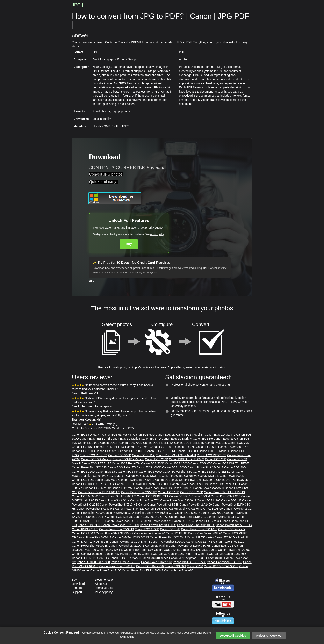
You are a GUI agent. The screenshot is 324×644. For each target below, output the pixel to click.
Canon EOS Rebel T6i (122, 467)
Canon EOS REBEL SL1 (153, 496)
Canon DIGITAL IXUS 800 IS (131, 537)
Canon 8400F (215, 558)
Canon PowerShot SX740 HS (189, 484)
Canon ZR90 (195, 566)
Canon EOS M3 (231, 500)
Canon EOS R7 (96, 517)
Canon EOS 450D (167, 480)
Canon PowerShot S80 (177, 472)
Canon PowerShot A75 (157, 521)
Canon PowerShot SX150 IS (124, 521)
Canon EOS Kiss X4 (211, 554)
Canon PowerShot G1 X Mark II (130, 542)
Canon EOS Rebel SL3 (223, 484)
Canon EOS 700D (131, 443)
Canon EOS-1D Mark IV (220, 435)
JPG (76, 5)
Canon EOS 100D (84, 451)
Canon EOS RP (128, 472)
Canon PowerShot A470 (149, 533)
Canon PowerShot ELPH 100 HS (99, 492)
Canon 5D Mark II (157, 546)
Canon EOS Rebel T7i (183, 554)
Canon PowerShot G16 (226, 496)
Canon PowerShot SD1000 (168, 542)
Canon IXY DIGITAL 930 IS (221, 566)
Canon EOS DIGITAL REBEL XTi (214, 472)
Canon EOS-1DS (222, 546)
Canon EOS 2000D (177, 463)
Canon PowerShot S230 (234, 447)
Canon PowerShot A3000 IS (90, 546)
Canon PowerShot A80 (179, 570)
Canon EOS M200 (107, 451)
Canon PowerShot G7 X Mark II (176, 455)
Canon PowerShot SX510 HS (119, 505)
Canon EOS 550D (120, 455)
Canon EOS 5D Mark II (125, 439)
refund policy (157, 234)
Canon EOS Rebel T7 (190, 435)
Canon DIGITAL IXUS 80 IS (186, 459)
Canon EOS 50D (207, 447)
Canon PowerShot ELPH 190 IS (224, 492)
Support (77, 592)
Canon (142, 505)
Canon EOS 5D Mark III (117, 435)
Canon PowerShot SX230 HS (114, 533)
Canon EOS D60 (106, 472)
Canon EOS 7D (151, 439)
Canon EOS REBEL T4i (161, 451)
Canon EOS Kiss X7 (155, 554)
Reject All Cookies (269, 636)
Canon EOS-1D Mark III (130, 484)
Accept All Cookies (233, 636)
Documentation (105, 580)
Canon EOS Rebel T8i (126, 463)
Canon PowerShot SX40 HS (136, 480)
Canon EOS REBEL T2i (158, 443)
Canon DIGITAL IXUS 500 (189, 562)
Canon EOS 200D (157, 459)
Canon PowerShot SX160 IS (168, 537)
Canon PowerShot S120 (229, 542)
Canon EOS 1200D (162, 447)
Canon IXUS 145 (216, 443)
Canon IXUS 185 (177, 533)
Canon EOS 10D (168, 492)
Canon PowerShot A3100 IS (234, 525)
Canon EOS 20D (216, 459)
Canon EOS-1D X (143, 455)
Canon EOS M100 (209, 500)
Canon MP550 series (200, 537)
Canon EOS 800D (158, 484)
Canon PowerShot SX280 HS (120, 525)
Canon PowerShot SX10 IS (89, 467)
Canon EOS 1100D (132, 451)
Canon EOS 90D (89, 443)
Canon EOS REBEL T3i (109, 447)
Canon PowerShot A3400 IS (206, 467)
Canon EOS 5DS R (187, 513)
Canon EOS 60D (144, 435)
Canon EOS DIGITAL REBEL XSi (93, 484)
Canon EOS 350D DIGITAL (201, 476)
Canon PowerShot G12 (159, 513)
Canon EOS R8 (183, 488)
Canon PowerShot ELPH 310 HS (190, 546)
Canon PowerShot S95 (138, 550)
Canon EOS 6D (165, 435)
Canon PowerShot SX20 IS (94, 537)
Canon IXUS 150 (172, 476)
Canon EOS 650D (150, 472)
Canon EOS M (201, 496)
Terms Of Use (104, 588)
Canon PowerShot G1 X (114, 500)
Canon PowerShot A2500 (234, 550)
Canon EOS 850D (84, 533)
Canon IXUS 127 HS (199, 542)
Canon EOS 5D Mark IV (177, 439)
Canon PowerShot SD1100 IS (196, 525)
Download (78, 584)
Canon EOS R (109, 443)
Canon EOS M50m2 (85, 496)
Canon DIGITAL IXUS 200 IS (199, 550)
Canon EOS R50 (83, 447)
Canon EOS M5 (170, 529)
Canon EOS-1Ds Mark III (128, 459)
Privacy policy (104, 592)
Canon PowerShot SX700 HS (117, 496)
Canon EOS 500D (153, 463)
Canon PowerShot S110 (157, 562)
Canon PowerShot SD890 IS (123, 554)
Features (78, 588)
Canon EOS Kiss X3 (208, 521)
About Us (101, 584)
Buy (129, 244)
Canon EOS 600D (212, 513)
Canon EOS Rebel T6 (93, 455)
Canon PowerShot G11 (221, 517)
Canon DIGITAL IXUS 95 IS (234, 480)
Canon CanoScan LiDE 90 (205, 533)
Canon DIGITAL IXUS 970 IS (90, 558)
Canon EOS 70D (238, 443)
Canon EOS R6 (203, 439)
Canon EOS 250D (84, 472)
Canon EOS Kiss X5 (120, 517)
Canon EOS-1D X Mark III (231, 537)
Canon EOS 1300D (174, 467)
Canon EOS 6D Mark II (87, 435)
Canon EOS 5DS (83, 480)
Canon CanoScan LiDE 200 (225, 562)
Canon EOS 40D (235, 467)
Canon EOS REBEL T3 (211, 455)
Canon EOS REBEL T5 (96, 463)
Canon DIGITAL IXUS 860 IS (90, 542)
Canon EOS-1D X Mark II (109, 476)
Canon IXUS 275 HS (85, 529)
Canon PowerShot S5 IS (163, 505)
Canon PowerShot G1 (237, 509)
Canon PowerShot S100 (106, 570)
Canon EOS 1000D (232, 476)
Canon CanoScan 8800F (88, 554)
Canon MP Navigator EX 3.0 (187, 558)
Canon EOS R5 (224, 439)
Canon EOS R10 (180, 496)
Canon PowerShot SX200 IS (197, 480)
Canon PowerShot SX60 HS (117, 566)
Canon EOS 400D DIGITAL (143, 476)
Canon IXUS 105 (183, 521)
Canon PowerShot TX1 (145, 500)
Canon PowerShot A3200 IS (178, 500)
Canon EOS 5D (185, 447)
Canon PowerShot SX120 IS (158, 525)
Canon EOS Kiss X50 (150, 566)
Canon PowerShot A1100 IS (127, 546)
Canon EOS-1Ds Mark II (125, 558)
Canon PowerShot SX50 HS (139, 492)
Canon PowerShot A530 (208, 488)
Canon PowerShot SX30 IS (117, 529)
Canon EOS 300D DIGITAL (151, 517)
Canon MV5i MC (180, 509)
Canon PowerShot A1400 (196, 505)
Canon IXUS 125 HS (110, 550)
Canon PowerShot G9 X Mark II (124, 513)
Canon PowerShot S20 (130, 509)
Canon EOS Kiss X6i (232, 529)
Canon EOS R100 (89, 525)
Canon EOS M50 (201, 463)
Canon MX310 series (155, 558)
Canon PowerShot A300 (87, 513)
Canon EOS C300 (157, 509)
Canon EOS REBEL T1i (95, 439)
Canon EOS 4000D (149, 467)
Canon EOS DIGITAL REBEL (232, 463)
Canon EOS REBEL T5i (189, 443)
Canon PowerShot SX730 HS (96, 509)
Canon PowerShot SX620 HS (153, 488)
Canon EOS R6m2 (137, 447)
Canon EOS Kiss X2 (98, 488)
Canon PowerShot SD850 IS (187, 517)
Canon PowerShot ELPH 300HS (143, 570)
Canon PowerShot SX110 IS (199, 529)
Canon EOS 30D (187, 451)
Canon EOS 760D (106, 480)
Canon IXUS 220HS (167, 550)
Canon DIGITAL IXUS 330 (93, 562)
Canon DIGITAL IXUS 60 (207, 509)
